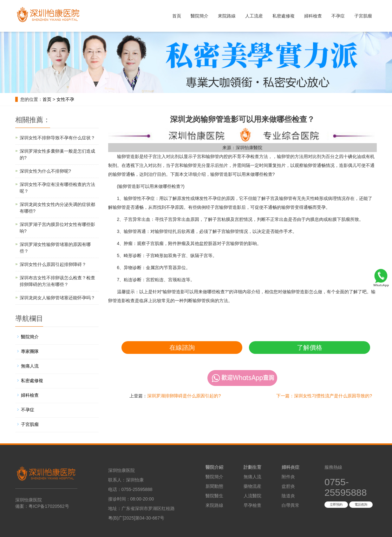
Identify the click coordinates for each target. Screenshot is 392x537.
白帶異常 (291, 505)
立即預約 (336, 504)
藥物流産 (252, 486)
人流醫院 (252, 496)
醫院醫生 (214, 496)
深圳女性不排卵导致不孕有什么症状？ (57, 138)
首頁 (177, 16)
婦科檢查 (313, 16)
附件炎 (288, 477)
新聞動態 (214, 486)
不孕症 (338, 16)
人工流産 (254, 16)
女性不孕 (65, 99)
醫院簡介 (199, 16)
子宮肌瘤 (363, 16)
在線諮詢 (182, 348)
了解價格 (310, 348)
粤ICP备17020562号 (49, 506)
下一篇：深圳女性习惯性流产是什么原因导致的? (324, 396)
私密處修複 (284, 16)
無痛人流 (30, 366)
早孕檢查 (252, 505)
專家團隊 (30, 351)
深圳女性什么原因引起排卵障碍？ (53, 264)
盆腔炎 (288, 486)
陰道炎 (288, 496)
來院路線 (227, 16)
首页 (47, 99)
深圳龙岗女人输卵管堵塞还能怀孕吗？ (57, 298)
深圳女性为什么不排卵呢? (45, 171)
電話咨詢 (361, 504)
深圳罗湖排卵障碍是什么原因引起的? (184, 396)
